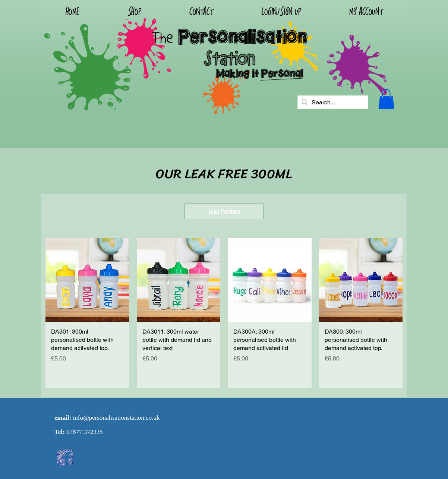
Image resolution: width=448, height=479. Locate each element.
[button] (281, 12)
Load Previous (224, 211)
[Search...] (332, 103)
